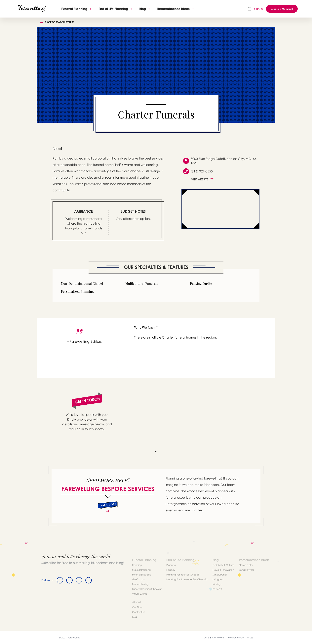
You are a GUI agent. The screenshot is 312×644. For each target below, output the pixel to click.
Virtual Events (140, 594)
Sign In (258, 9)
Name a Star (246, 565)
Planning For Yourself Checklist (183, 575)
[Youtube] (89, 580)
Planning (137, 565)
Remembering (140, 584)
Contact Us (139, 612)
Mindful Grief (220, 575)
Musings (217, 584)
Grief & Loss (139, 579)
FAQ (135, 617)
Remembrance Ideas (173, 9)
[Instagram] (79, 580)
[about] (108, 507)
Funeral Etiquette (142, 575)
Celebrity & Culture (223, 565)
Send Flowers (246, 570)
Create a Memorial (282, 9)
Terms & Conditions (214, 638)
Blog (143, 9)
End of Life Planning (113, 9)
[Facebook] (60, 580)
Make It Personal (142, 570)
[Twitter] (69, 580)
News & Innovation (223, 570)
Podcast (217, 589)
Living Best (218, 579)
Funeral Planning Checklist (147, 589)
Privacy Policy (236, 638)
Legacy (171, 570)
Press (250, 638)
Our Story (137, 607)
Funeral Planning (74, 9)
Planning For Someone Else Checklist (187, 579)
